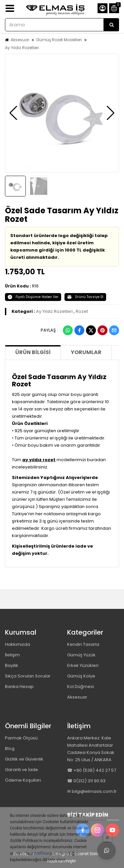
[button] (13, 113)
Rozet (82, 311)
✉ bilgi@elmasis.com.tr (92, 791)
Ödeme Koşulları (23, 780)
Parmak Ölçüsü (21, 738)
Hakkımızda (18, 644)
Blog (10, 748)
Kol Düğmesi (81, 687)
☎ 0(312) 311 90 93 (86, 781)
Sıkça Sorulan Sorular (28, 676)
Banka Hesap (19, 687)
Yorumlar (86, 352)
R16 (35, 286)
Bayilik (12, 665)
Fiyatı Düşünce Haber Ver (33, 297)
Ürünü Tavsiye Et (85, 297)
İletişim (12, 655)
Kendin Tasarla (83, 644)
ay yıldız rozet (39, 460)
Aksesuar (20, 40)
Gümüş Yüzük (81, 655)
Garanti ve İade (21, 770)
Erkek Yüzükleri (83, 665)
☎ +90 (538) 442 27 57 (92, 770)
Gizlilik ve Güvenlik (24, 759)
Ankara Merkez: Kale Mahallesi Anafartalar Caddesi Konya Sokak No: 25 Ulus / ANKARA (91, 749)
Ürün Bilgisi (33, 352)
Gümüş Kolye (81, 676)
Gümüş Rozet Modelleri (59, 40)
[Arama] (111, 25)
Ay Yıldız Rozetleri (22, 48)
